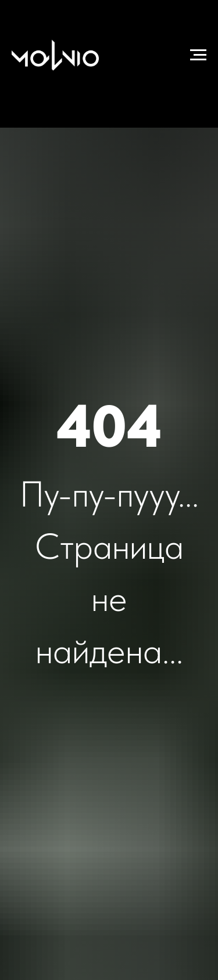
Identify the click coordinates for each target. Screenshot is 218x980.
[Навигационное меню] (198, 55)
